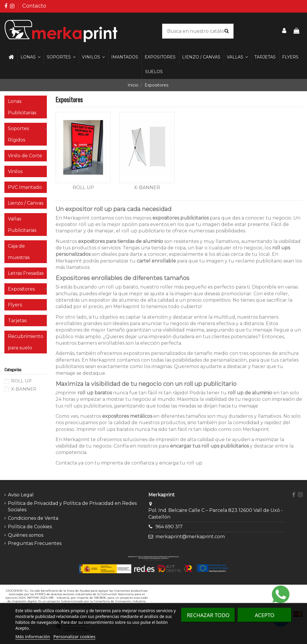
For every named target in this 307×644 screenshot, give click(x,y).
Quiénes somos (26, 535)
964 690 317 (169, 527)
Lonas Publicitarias (22, 107)
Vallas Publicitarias (22, 225)
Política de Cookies (30, 527)
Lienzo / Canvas (26, 203)
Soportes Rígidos (18, 134)
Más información (33, 636)
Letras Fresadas (26, 273)
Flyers (15, 305)
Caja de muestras (19, 252)
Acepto (264, 615)
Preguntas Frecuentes (35, 543)
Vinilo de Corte (25, 156)
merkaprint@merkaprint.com (190, 537)
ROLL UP (83, 188)
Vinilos (15, 171)
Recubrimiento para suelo (26, 342)
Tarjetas (17, 321)
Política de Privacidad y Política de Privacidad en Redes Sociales (72, 506)
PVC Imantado (25, 187)
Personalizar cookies (74, 636)
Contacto (34, 6)
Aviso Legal (21, 495)
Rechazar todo (208, 615)
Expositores (21, 289)
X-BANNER (147, 188)
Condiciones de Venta (33, 518)
